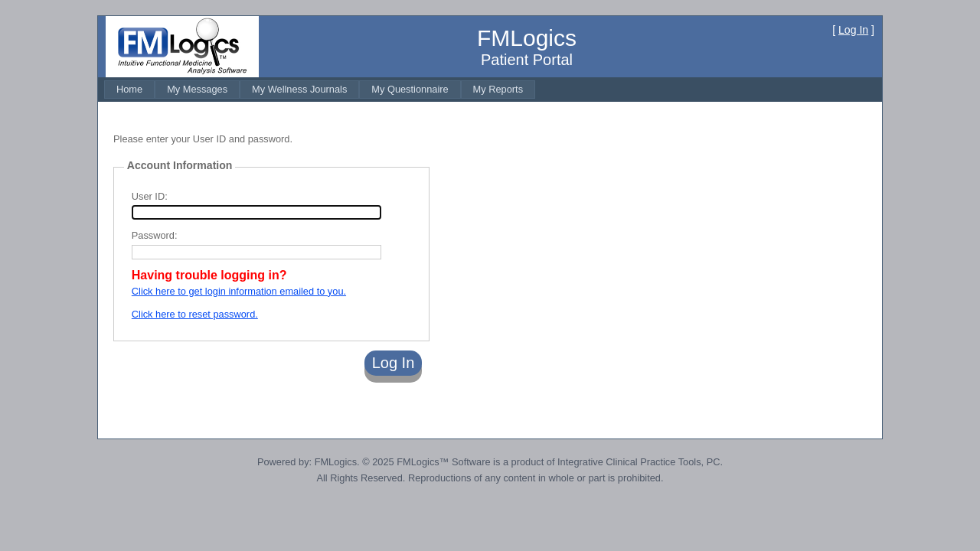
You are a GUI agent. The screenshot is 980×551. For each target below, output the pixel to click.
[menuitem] (129, 89)
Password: (155, 235)
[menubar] (320, 89)
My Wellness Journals (299, 89)
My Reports (498, 89)
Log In (853, 30)
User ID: (150, 196)
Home (129, 89)
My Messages (197, 89)
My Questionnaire (410, 89)
